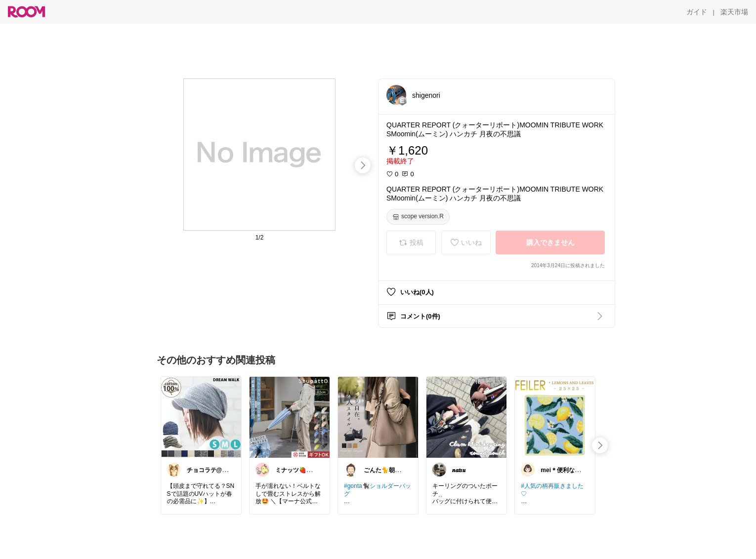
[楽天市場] (734, 12)
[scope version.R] (418, 217)
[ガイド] (697, 12)
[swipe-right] (363, 165)
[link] (201, 417)
